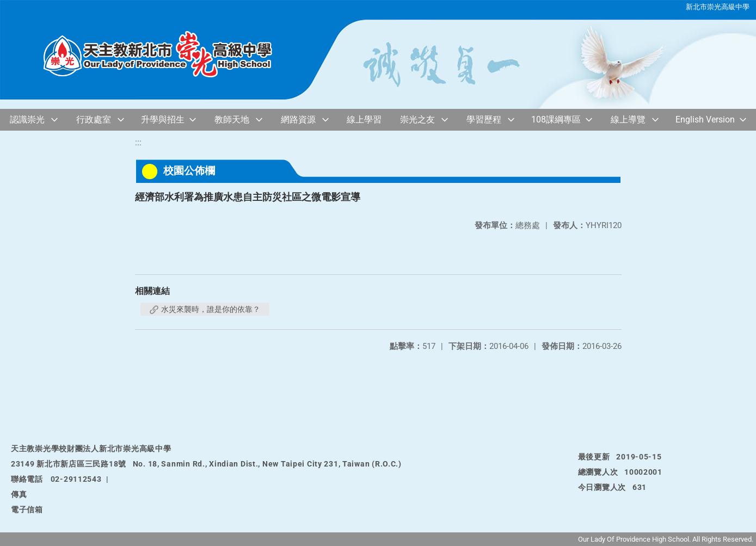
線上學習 (364, 119)
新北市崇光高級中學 (718, 7)
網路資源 (298, 119)
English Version (705, 119)
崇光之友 (417, 119)
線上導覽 (628, 119)
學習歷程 (484, 119)
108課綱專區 (556, 119)
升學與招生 (163, 119)
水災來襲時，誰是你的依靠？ (205, 309)
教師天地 (232, 119)
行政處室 (94, 119)
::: (138, 142)
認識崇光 (27, 119)
